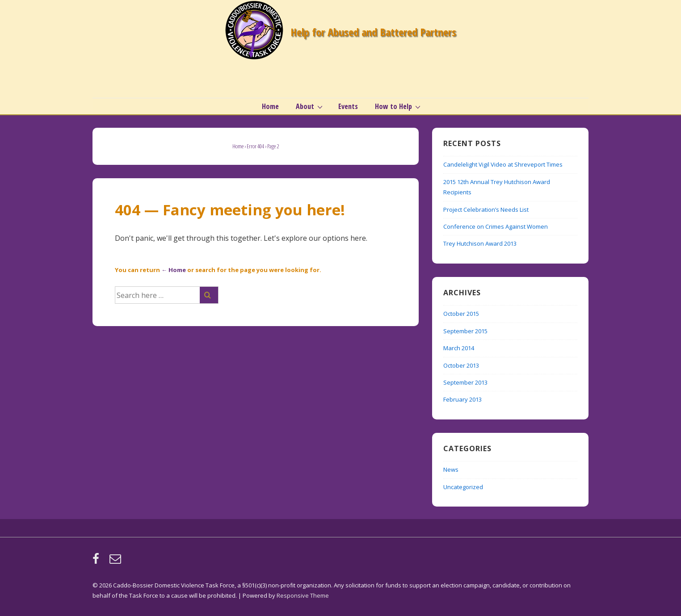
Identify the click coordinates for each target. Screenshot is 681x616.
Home (270, 106)
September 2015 (465, 331)
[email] (116, 562)
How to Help (399, 106)
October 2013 (461, 365)
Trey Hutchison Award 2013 (480, 243)
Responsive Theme (303, 595)
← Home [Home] (174, 270)
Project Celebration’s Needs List (486, 210)
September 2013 (465, 382)
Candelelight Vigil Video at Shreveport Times (503, 164)
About (310, 106)
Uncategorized (463, 487)
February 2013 (462, 399)
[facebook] (98, 562)
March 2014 (459, 348)
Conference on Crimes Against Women (496, 226)
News (451, 469)
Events (348, 106)
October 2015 (461, 314)
